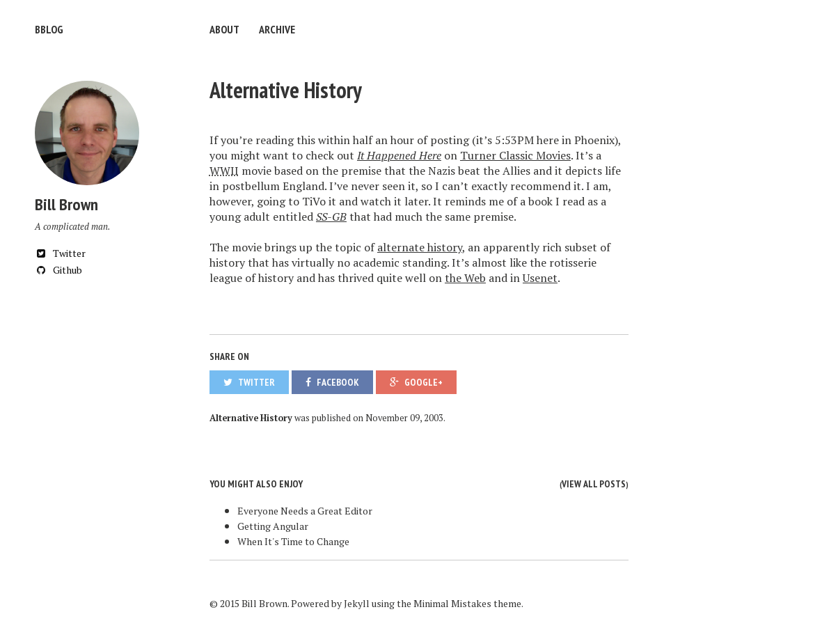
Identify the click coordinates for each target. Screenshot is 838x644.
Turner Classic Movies (515, 155)
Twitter (60, 253)
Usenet (540, 278)
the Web (465, 278)
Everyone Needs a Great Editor (305, 511)
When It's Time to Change (293, 541)
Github (58, 270)
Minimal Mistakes (452, 603)
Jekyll (357, 603)
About (224, 29)
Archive (277, 29)
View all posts (594, 484)
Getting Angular (273, 526)
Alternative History (286, 90)
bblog (49, 29)
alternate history (420, 247)
